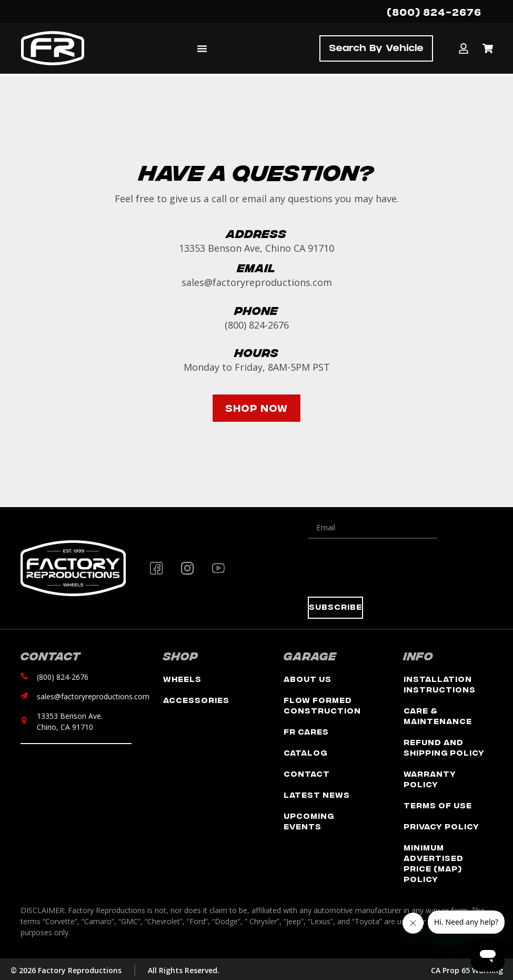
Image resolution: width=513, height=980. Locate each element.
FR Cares (306, 731)
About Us (308, 679)
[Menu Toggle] (202, 48)
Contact (307, 773)
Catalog (305, 752)
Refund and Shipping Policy (444, 747)
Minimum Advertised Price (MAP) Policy (434, 863)
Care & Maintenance (438, 715)
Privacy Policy (441, 826)
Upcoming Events (309, 821)
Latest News (317, 794)
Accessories (196, 700)
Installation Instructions (440, 684)
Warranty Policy (430, 779)
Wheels (182, 679)
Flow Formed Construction (322, 705)
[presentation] (388, 568)
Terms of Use (438, 805)
